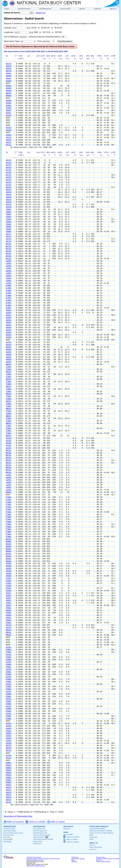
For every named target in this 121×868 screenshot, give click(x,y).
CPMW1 (9, 650)
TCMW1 (9, 367)
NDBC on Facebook (14, 822)
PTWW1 (9, 515)
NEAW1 (9, 539)
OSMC (91, 839)
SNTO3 (9, 746)
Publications (37, 844)
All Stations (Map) (9, 829)
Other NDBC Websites (99, 826)
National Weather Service (35, 860)
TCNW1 (9, 369)
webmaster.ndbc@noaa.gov (36, 866)
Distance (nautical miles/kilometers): (45, 37)
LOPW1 (9, 261)
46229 (9, 115)
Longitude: (9, 32)
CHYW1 (9, 647)
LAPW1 (9, 475)
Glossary (74, 862)
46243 (9, 64)
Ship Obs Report (9, 835)
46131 (9, 145)
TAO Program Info (39, 829)
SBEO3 (9, 364)
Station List (40, 13)
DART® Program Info (40, 831)
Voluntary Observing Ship (42, 835)
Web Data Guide (38, 837)
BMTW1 (9, 451)
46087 (9, 110)
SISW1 (9, 106)
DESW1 (9, 86)
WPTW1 (9, 244)
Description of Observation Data (18, 816)
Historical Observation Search (13, 833)
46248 (9, 205)
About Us (94, 843)
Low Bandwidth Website (97, 829)
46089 (9, 76)
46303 (9, 128)
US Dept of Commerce (34, 857)
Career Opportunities (103, 862)
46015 (9, 140)
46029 (9, 66)
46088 (9, 101)
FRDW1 (9, 608)
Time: (40, 41)
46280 (9, 438)
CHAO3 (9, 726)
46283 (9, 441)
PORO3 (9, 763)
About (112, 9)
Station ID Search (12, 13)
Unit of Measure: (11, 37)
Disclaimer (75, 857)
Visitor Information (96, 847)
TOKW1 (9, 209)
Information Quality (78, 859)
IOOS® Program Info (40, 833)
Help (73, 860)
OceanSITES (93, 837)
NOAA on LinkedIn (36, 822)
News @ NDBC (68, 834)
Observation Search (10, 831)
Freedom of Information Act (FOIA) (108, 859)
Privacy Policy (101, 857)
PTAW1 (9, 497)
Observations (23, 9)
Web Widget (7, 842)
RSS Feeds (8, 839)
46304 (9, 135)
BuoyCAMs (7, 837)
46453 (9, 342)
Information (45, 9)
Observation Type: (12, 41)
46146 (9, 138)
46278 (9, 71)
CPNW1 (9, 652)
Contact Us (93, 849)
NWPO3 (9, 93)
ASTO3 (9, 165)
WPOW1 (9, 96)
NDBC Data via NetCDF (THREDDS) (101, 831)
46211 (9, 234)
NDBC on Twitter (56, 822)
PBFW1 (9, 630)
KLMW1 (9, 286)
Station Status (38, 841)
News (81, 9)
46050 (9, 88)
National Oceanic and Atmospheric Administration (43, 859)
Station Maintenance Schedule (43, 839)
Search (97, 9)
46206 (9, 130)
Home (7, 9)
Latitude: (8, 28)
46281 (9, 446)
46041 (9, 74)
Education (65, 9)
